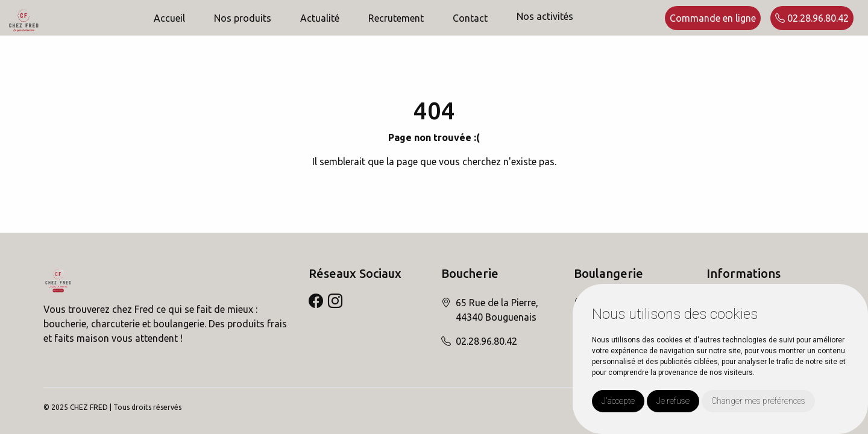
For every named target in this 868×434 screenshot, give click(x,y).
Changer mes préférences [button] (758, 401)
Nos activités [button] (545, 16)
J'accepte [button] (618, 401)
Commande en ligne (713, 18)
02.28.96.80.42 (812, 18)
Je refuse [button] (673, 401)
